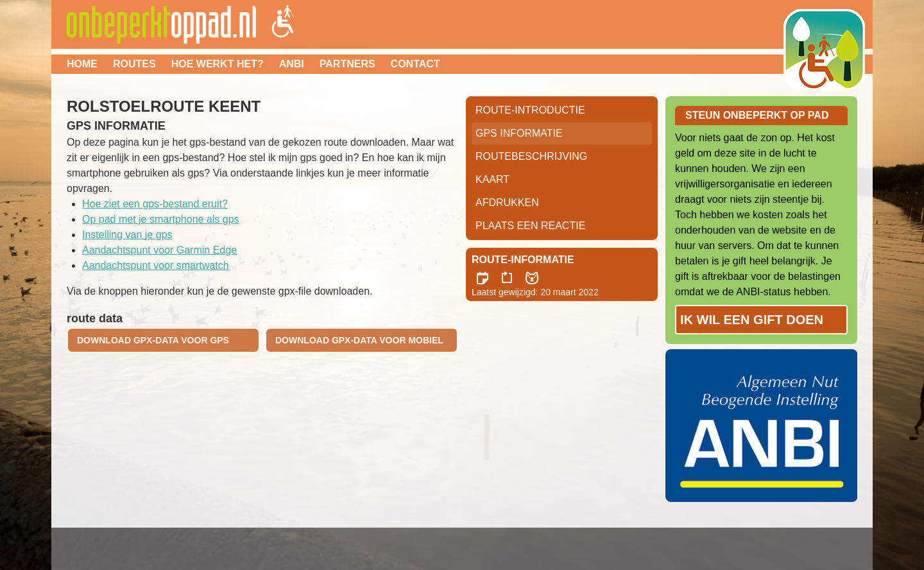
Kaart (492, 179)
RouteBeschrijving (531, 156)
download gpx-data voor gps (153, 340)
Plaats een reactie (530, 226)
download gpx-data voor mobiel (359, 340)
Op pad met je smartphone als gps (161, 219)
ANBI (292, 64)
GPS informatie (519, 133)
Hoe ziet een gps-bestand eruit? (155, 204)
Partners (347, 64)
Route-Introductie (530, 110)
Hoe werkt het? (218, 64)
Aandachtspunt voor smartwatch (156, 265)
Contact (415, 64)
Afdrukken (507, 203)
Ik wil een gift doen (752, 320)
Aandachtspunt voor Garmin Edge (159, 250)
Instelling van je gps (127, 235)
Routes (134, 64)
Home (82, 64)
